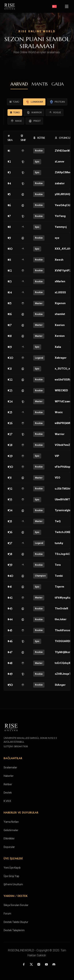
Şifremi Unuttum (13, 884)
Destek (8, 793)
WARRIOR (34, 113)
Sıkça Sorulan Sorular (16, 905)
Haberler (9, 776)
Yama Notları (11, 822)
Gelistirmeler (11, 830)
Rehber (8, 784)
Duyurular (9, 847)
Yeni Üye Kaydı (12, 868)
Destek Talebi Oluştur (16, 922)
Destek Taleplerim (14, 930)
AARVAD (19, 84)
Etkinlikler (9, 838)
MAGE (16, 121)
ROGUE (54, 113)
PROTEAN (57, 102)
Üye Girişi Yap (11, 876)
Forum (7, 914)
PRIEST (34, 121)
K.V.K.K (7, 801)
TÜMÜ (14, 102)
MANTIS (40, 84)
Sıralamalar (10, 767)
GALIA (58, 84)
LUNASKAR (34, 102)
